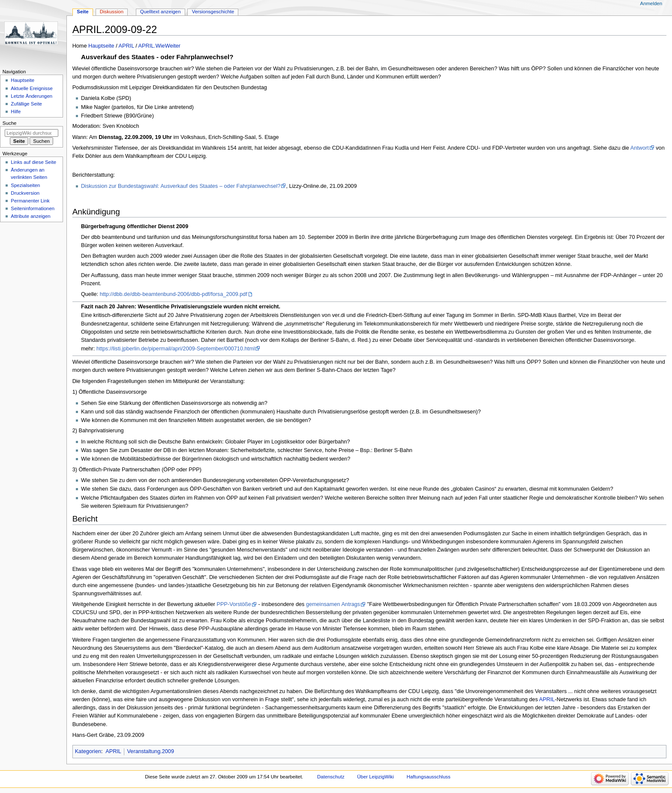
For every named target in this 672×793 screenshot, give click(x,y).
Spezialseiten (25, 185)
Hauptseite (101, 46)
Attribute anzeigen (30, 216)
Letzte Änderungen (31, 96)
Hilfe (16, 112)
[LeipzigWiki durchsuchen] (31, 133)
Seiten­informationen (33, 208)
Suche (10, 123)
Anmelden (651, 3)
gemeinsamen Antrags (333, 604)
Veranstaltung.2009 (151, 751)
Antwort (640, 148)
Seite (82, 12)
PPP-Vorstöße (234, 604)
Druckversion (25, 193)
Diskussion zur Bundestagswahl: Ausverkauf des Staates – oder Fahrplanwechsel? (181, 186)
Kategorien (88, 751)
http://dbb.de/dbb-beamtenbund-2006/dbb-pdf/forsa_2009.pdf (174, 294)
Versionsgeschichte (213, 12)
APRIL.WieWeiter (159, 46)
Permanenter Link (30, 201)
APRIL (126, 46)
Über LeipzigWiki (375, 777)
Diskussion (112, 12)
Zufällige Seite (26, 104)
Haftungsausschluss (429, 777)
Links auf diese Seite (33, 162)
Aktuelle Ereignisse (31, 88)
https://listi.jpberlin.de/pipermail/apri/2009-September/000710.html (176, 349)
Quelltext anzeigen (160, 12)
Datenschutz (331, 777)
